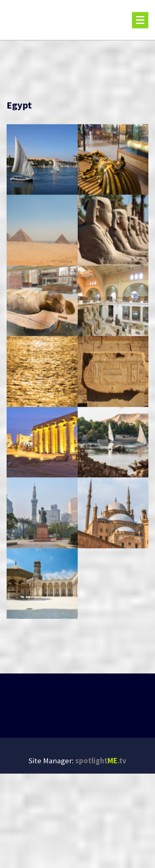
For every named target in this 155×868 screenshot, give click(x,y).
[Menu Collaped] (140, 20)
